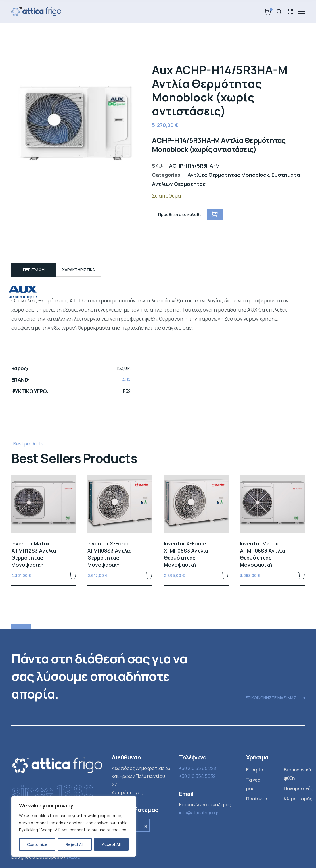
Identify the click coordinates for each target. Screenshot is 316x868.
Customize (37, 844)
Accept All (111, 844)
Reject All (75, 844)
